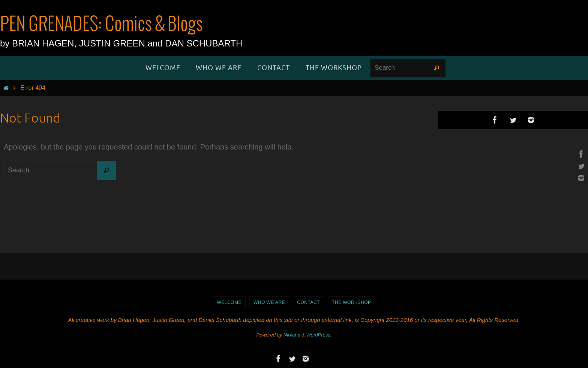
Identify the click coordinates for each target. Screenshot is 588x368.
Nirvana (292, 335)
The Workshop (352, 302)
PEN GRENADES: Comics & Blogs (101, 25)
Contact (308, 302)
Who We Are (269, 302)
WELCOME (229, 302)
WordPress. (319, 335)
